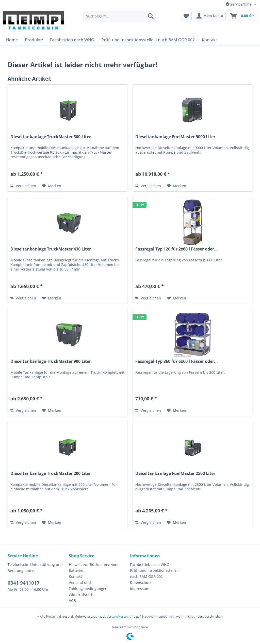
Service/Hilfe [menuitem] (239, 4)
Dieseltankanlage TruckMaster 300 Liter (51, 137)
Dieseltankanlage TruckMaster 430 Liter (51, 249)
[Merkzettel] (186, 16)
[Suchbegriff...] (120, 16)
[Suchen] (151, 16)
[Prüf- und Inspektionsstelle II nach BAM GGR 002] (148, 40)
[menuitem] (120, 16)
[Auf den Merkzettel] (52, 186)
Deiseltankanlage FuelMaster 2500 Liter (175, 473)
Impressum (140, 589)
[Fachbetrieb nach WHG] (72, 40)
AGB (72, 601)
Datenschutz (141, 583)
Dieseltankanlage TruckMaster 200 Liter (51, 473)
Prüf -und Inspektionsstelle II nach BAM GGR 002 (155, 573)
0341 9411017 (24, 583)
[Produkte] (34, 40)
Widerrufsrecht (82, 595)
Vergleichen (23, 186)
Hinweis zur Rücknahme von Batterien (93, 568)
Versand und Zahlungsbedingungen (88, 586)
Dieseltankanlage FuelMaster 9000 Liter (175, 137)
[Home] (12, 40)
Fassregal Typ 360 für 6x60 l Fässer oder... (177, 361)
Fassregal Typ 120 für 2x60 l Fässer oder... (177, 249)
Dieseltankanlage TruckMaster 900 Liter (51, 361)
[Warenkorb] (242, 16)
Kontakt (75, 576)
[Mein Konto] (210, 16)
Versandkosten (118, 616)
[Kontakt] (209, 40)
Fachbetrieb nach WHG (150, 565)
